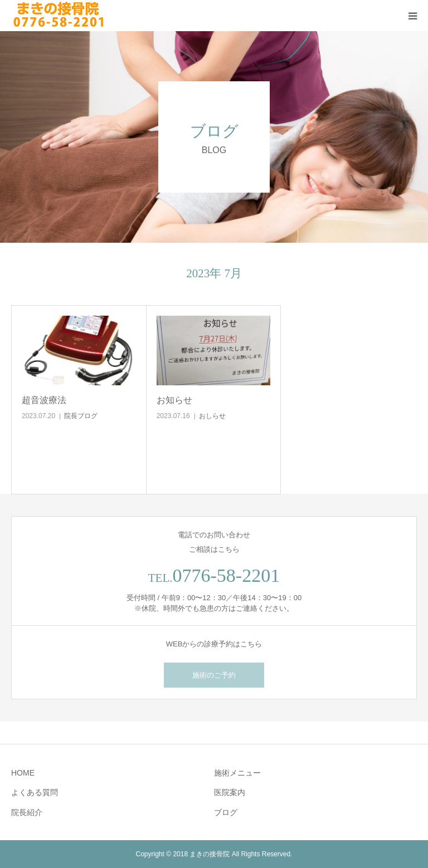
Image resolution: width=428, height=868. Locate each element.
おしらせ (212, 416)
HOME (23, 773)
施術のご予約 (214, 675)
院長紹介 (27, 812)
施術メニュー (237, 773)
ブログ (226, 812)
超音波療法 (44, 400)
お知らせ (174, 400)
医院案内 (230, 792)
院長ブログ (81, 416)
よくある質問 (35, 792)
